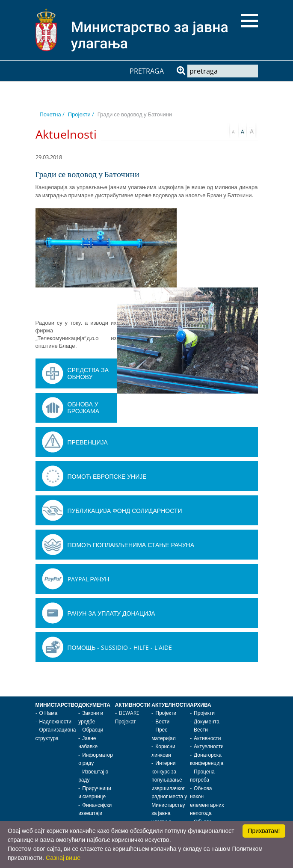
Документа (94, 705)
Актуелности (171, 705)
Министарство (57, 705)
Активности (133, 705)
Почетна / (52, 114)
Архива (201, 705)
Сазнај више (63, 858)
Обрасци (93, 730)
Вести (162, 721)
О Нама (49, 713)
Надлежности (55, 721)
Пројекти (166, 713)
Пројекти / (81, 114)
